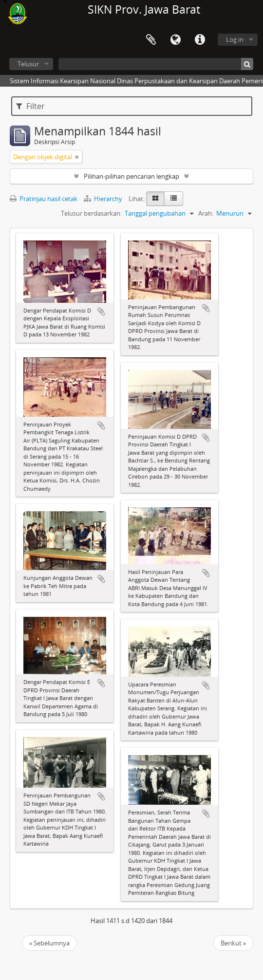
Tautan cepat (200, 40)
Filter (30, 106)
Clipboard (151, 40)
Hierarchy (104, 199)
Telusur (28, 64)
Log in (235, 39)
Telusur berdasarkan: (91, 213)
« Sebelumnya (49, 943)
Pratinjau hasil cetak (44, 199)
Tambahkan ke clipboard (101, 312)
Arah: (206, 213)
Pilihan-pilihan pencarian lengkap (131, 176)
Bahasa (175, 40)
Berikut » (233, 943)
